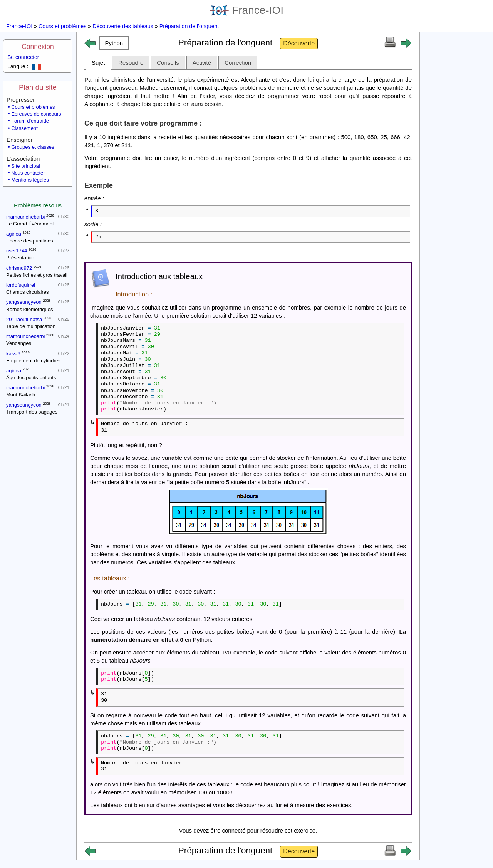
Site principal (25, 166)
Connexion (38, 47)
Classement (24, 128)
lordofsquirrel (21, 285)
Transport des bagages (32, 412)
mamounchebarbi (25, 217)
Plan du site (38, 87)
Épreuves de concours (36, 114)
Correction (238, 63)
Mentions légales (30, 180)
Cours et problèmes (62, 26)
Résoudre (131, 63)
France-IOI (246, 10)
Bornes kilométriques (29, 309)
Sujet (98, 63)
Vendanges (19, 343)
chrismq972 (19, 268)
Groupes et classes (33, 147)
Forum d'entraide (30, 121)
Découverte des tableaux (123, 26)
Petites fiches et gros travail (37, 275)
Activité (202, 63)
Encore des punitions (29, 241)
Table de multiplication (31, 326)
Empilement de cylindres (34, 361)
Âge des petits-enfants (31, 378)
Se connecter (23, 57)
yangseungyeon (24, 302)
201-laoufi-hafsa (24, 319)
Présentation (20, 258)
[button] (114, 43)
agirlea (14, 234)
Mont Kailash (21, 394)
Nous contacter (28, 173)
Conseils (168, 63)
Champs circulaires (28, 292)
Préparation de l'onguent (189, 26)
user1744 (17, 251)
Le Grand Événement (30, 224)
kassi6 (13, 354)
